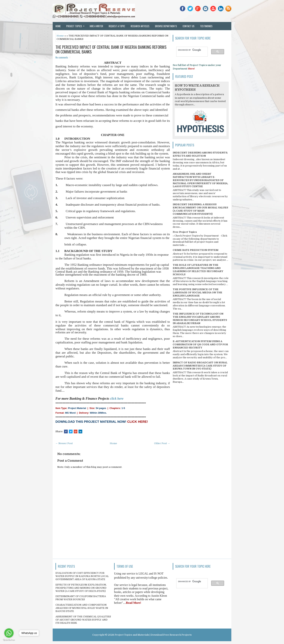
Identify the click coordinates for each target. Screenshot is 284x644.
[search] (190, 50)
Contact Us (189, 26)
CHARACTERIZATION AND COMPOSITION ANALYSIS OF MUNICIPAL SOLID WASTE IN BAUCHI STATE (82, 608)
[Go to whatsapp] (9, 633)
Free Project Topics (185, 232)
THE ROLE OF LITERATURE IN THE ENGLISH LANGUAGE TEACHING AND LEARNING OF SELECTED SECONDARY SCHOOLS (198, 270)
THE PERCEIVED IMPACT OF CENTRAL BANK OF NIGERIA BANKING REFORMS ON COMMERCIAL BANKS (111, 49)
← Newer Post (64, 443)
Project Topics (77, 25)
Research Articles (140, 26)
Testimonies (206, 26)
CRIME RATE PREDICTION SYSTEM (196, 250)
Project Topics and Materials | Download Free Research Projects (153, 635)
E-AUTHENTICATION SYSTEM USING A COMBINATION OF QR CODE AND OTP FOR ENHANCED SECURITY (200, 344)
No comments (62, 57)
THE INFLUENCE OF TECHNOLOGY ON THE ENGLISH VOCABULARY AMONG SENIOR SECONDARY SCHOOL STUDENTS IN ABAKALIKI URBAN (200, 318)
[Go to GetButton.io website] (9, 640)
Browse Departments (166, 26)
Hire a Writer (96, 26)
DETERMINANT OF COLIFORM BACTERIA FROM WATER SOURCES (81, 598)
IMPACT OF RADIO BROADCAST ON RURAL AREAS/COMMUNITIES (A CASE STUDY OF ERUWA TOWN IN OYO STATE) (200, 366)
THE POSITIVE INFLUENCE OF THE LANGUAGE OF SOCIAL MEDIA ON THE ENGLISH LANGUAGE (197, 292)
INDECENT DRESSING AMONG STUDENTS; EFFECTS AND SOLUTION (200, 154)
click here (117, 399)
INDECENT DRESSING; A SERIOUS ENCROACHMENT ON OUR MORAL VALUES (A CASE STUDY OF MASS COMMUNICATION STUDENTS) (200, 209)
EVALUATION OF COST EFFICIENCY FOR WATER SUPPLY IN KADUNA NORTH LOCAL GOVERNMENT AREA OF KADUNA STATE (82, 576)
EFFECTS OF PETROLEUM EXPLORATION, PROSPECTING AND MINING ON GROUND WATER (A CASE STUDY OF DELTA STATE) (81, 588)
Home (58, 26)
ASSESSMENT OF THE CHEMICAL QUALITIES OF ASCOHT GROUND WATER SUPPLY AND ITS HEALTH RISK (83, 620)
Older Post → (162, 443)
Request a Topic (117, 26)
